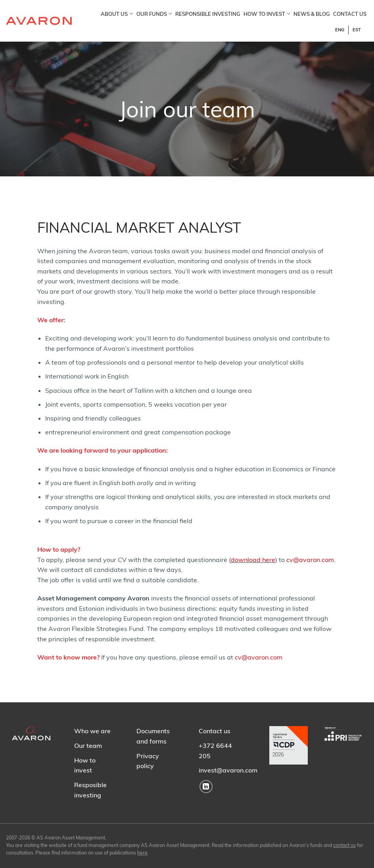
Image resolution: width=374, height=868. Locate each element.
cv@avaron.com (310, 560)
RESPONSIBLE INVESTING (208, 14)
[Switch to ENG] (340, 30)
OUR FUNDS (154, 14)
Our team (88, 746)
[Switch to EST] (357, 30)
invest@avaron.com (228, 770)
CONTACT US (350, 14)
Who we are (92, 731)
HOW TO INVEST (267, 14)
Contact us (215, 731)
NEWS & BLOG (312, 14)
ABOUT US (117, 14)
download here (253, 560)
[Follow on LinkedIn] (206, 787)
